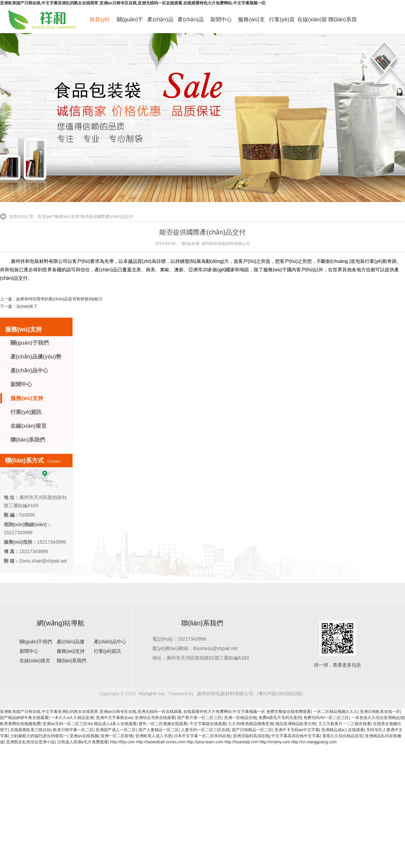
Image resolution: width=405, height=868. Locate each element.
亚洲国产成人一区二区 (116, 730)
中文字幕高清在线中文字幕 (296, 736)
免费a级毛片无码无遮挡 (280, 718)
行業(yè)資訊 (282, 23)
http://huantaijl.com (241, 742)
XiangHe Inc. (152, 694)
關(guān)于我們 (130, 23)
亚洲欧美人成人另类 (154, 736)
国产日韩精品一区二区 (252, 730)
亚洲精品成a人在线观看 (343, 730)
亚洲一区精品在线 (240, 718)
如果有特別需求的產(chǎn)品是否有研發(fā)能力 (59, 299)
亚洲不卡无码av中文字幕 (297, 730)
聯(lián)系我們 (343, 23)
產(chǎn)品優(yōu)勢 (160, 23)
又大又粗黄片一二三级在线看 (345, 724)
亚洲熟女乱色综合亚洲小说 (30, 742)
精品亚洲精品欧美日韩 (296, 724)
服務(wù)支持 (251, 23)
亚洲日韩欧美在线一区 (380, 712)
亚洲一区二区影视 (117, 736)
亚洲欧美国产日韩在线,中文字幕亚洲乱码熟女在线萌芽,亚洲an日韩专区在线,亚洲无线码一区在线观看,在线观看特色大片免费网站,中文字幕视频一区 (133, 3)
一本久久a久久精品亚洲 (72, 718)
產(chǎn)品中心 (191, 23)
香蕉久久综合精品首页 (343, 736)
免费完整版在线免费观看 (289, 712)
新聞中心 (221, 19)
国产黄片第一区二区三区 (199, 718)
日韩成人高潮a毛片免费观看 (83, 742)
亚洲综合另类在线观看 (155, 718)
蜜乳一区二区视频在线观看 (163, 724)
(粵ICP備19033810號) (280, 694)
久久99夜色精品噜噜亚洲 (251, 724)
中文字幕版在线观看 (208, 724)
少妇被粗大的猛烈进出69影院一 (39, 736)
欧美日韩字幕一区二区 (73, 730)
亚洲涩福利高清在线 (251, 736)
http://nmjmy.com (275, 742)
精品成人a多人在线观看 (115, 724)
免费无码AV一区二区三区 (326, 718)
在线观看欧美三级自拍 (30, 730)
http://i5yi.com (123, 742)
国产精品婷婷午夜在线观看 (24, 718)
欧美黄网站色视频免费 (20, 724)
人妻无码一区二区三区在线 (205, 730)
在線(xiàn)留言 (312, 23)
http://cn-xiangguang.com (314, 742)
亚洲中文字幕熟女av (114, 718)
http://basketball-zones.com (161, 742)
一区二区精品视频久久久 (335, 712)
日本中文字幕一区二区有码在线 (202, 736)
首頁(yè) (100, 19)
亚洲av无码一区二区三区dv (67, 724)
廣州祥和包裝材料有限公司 (226, 244)
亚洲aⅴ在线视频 (84, 736)
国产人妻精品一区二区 (159, 730)
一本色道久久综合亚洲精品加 (378, 718)
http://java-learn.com (205, 742)
